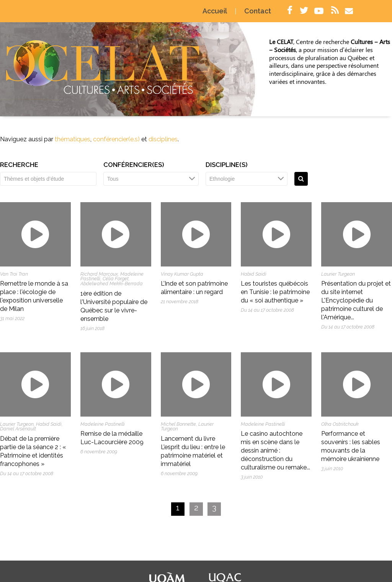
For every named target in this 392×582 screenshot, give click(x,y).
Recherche (19, 165)
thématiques (73, 139)
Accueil (217, 12)
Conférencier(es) (134, 165)
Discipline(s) (227, 165)
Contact (260, 12)
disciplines (163, 139)
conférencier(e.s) (116, 139)
